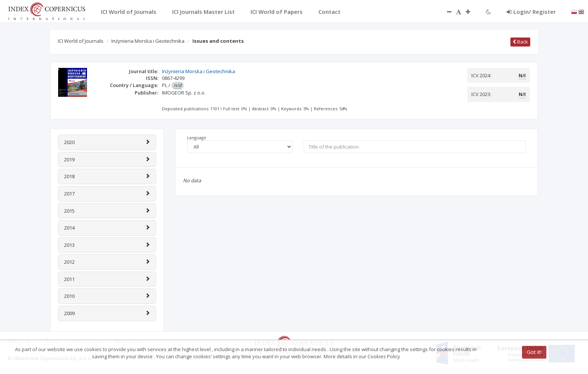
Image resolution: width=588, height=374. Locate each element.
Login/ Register (531, 12)
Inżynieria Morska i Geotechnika (148, 41)
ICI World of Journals (81, 41)
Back (520, 42)
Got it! (534, 352)
